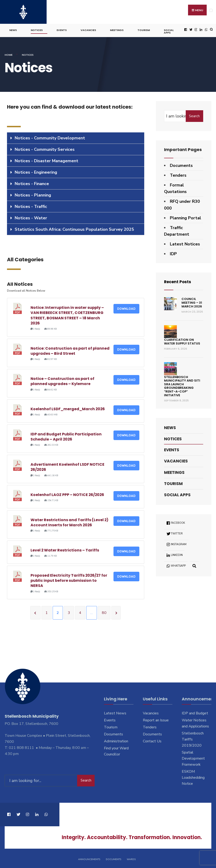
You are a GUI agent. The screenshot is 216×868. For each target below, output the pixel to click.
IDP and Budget (195, 713)
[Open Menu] (211, 10)
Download (126, 308)
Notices (37, 29)
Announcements (89, 858)
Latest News (115, 713)
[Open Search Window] (211, 29)
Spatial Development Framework (193, 758)
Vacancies (88, 29)
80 (104, 612)
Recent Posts (178, 281)
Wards (131, 858)
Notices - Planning (33, 194)
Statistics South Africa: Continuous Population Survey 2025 (74, 229)
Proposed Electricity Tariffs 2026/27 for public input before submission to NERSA (69, 580)
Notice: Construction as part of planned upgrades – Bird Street (70, 350)
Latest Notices (185, 243)
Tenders (178, 174)
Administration (116, 741)
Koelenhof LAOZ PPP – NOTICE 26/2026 (68, 494)
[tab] (76, 137)
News (13, 29)
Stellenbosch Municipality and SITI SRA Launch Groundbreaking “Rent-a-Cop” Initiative (182, 385)
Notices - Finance (32, 183)
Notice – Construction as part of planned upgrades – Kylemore (62, 381)
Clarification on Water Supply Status (182, 341)
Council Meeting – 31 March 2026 (192, 302)
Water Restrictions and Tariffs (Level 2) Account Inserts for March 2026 (70, 522)
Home (9, 54)
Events (62, 29)
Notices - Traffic (31, 206)
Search (194, 115)
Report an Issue (156, 720)
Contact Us (152, 741)
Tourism (144, 29)
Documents (181, 165)
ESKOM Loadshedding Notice (193, 777)
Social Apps (169, 31)
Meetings (117, 29)
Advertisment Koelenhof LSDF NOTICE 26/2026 (67, 466)
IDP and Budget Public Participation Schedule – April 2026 (66, 436)
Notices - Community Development (50, 137)
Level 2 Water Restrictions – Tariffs (65, 549)
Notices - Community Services (45, 149)
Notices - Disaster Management (46, 160)
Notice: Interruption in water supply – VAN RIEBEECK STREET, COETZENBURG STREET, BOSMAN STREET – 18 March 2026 (67, 314)
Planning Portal (185, 217)
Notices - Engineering (36, 172)
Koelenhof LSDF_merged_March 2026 (68, 408)
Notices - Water (31, 217)
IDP (173, 253)
